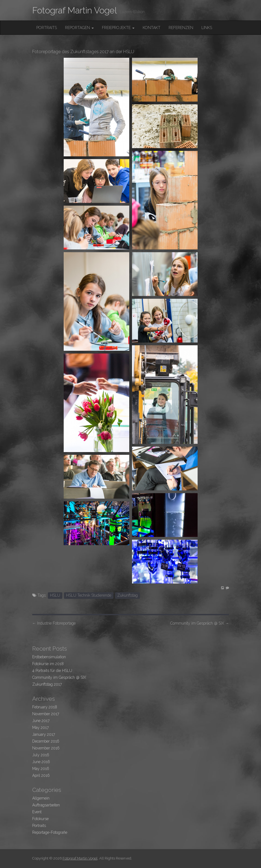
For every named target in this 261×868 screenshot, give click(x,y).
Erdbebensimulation (49, 657)
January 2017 (44, 734)
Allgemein (41, 798)
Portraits (47, 28)
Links (207, 28)
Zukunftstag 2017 (47, 684)
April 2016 (41, 775)
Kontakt (152, 28)
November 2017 (46, 714)
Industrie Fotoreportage (54, 623)
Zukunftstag (127, 595)
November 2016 (46, 748)
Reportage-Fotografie (50, 832)
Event (37, 812)
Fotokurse (40, 819)
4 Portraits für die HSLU (52, 671)
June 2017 (41, 721)
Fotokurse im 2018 (48, 664)
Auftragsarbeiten (46, 805)
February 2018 (45, 707)
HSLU (55, 595)
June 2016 (41, 762)
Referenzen (181, 28)
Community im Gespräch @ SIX (200, 623)
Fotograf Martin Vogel (75, 10)
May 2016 (41, 769)
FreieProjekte (118, 28)
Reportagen (79, 28)
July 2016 (41, 755)
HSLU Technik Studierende (89, 595)
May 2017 (40, 728)
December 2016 (46, 741)
